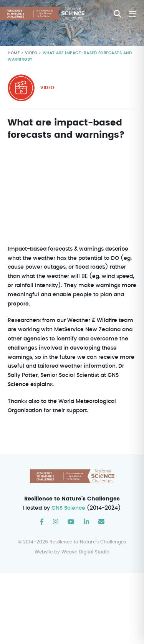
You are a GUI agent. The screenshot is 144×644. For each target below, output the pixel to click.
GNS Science (69, 508)
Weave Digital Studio (85, 552)
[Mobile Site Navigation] (132, 14)
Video (31, 53)
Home (14, 53)
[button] (118, 14)
